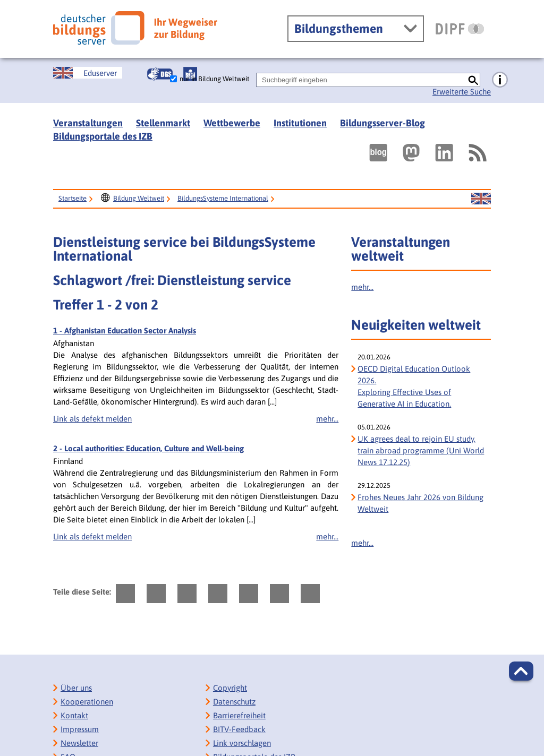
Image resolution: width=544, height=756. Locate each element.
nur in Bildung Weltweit (214, 79)
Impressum (80, 729)
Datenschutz (234, 702)
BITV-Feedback (239, 729)
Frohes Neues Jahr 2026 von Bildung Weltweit (420, 503)
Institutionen (300, 123)
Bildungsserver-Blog (382, 123)
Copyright (230, 688)
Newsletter (79, 743)
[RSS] (477, 153)
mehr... (327, 419)
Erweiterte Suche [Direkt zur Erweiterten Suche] (462, 92)
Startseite (73, 198)
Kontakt (74, 715)
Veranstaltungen (88, 123)
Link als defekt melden (92, 419)
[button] (521, 671)
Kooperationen (87, 702)
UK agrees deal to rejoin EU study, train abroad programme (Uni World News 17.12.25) (421, 450)
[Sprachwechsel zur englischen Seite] (88, 73)
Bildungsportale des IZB (103, 136)
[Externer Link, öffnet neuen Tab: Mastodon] (411, 153)
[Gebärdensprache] (160, 74)
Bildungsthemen (339, 29)
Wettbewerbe (232, 123)
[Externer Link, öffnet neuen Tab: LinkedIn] (444, 153)
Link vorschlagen (242, 743)
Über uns (76, 688)
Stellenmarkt (163, 123)
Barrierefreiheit (239, 715)
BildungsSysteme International (223, 198)
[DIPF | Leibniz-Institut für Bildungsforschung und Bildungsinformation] (460, 29)
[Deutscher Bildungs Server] (135, 28)
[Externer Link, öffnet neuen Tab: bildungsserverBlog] (378, 153)
